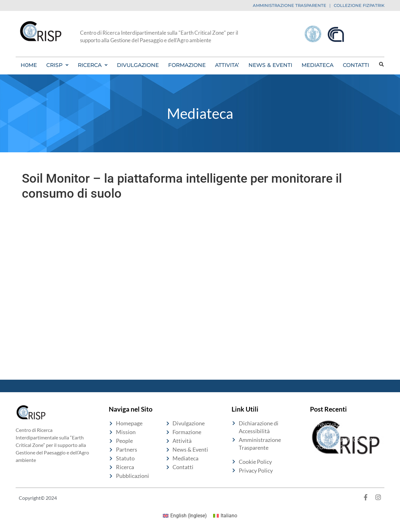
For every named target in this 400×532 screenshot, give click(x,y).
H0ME (29, 65)
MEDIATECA (317, 65)
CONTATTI (356, 65)
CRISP (57, 65)
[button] (57, 65)
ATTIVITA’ (227, 65)
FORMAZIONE (187, 65)
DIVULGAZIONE (138, 65)
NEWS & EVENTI (270, 65)
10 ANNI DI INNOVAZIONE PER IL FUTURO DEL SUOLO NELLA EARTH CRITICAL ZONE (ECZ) (346, 432)
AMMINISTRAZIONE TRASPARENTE (290, 5)
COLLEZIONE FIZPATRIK (359, 5)
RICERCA (93, 65)
